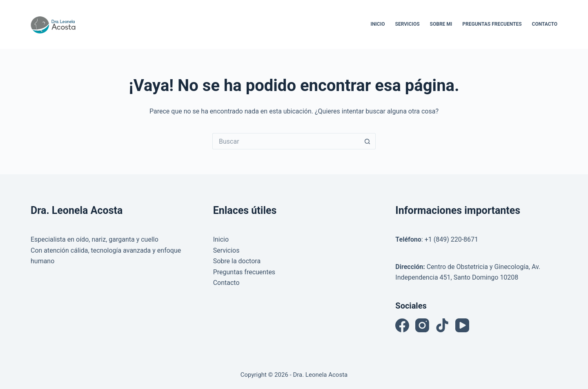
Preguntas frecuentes (244, 272)
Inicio (378, 24)
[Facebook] (402, 325)
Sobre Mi (441, 24)
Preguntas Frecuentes (492, 24)
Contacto (545, 24)
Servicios (408, 24)
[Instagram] (422, 325)
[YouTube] (462, 325)
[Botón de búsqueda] (367, 141)
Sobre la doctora (237, 261)
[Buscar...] (286, 141)
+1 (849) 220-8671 (451, 239)
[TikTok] (442, 325)
